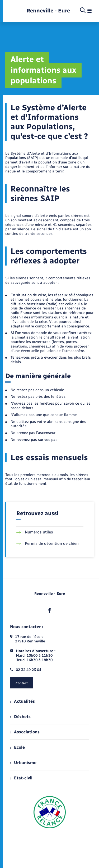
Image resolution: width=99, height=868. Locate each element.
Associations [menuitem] (25, 732)
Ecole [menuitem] (17, 747)
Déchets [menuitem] (20, 717)
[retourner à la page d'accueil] (48, 11)
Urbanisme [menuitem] (23, 763)
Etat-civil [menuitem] (21, 778)
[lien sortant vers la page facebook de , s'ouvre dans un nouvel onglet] (50, 610)
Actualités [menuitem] (22, 701)
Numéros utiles (35, 532)
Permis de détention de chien (48, 543)
